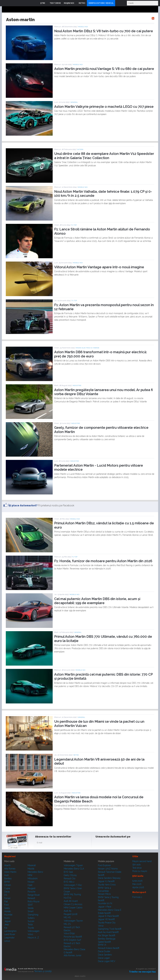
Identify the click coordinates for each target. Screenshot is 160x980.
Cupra (7, 888)
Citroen (8, 885)
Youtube (114, 843)
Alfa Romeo (10, 869)
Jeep (6, 924)
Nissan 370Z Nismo (108, 869)
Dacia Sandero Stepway (109, 878)
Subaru (31, 918)
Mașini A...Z (33, 938)
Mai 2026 (137, 884)
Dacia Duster (104, 951)
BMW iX (102, 945)
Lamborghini (10, 931)
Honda (7, 911)
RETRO (76, 755)
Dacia (7, 892)
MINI (30, 875)
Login (118, 3)
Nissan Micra (104, 894)
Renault (31, 898)
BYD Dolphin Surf (72, 940)
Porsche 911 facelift (73, 937)
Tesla (30, 924)
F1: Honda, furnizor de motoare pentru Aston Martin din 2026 (103, 561)
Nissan (31, 882)
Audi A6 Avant (71, 901)
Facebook (99, 843)
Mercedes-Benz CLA (74, 869)
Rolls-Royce (34, 901)
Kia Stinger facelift (107, 935)
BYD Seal (68, 872)
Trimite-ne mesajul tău (142, 972)
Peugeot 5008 (71, 914)
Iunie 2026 (137, 881)
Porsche (31, 892)
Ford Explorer (104, 865)
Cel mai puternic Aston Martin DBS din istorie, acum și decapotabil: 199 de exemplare (97, 601)
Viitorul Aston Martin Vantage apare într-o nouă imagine (99, 267)
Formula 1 (137, 897)
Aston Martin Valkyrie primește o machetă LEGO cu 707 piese (104, 107)
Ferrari (7, 898)
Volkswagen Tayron (73, 921)
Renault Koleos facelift (109, 948)
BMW (7, 882)
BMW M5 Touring (72, 894)
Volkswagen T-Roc (73, 885)
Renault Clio (70, 878)
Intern (80, 149)
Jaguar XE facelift (106, 919)
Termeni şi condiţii (43, 971)
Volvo (30, 934)
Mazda (31, 869)
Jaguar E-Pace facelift (108, 916)
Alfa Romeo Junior (73, 955)
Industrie (77, 386)
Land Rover (10, 934)
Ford (6, 905)
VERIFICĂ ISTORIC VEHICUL (101, 3)
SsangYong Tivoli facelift (110, 929)
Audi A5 (67, 911)
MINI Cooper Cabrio (73, 908)
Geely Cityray (70, 875)
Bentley (8, 878)
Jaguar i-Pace (105, 907)
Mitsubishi (33, 878)
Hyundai (8, 915)
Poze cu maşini (140, 871)
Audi (6, 875)
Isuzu (7, 918)
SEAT (30, 905)
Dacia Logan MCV (107, 961)
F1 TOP (74, 225)
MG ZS (67, 924)
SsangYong (33, 915)
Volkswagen (34, 931)
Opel (30, 885)
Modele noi (83, 27)
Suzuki (31, 921)
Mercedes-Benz (35, 872)
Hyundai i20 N (105, 903)
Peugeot (31, 888)
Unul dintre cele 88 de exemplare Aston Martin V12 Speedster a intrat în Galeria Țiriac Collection (104, 156)
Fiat (6, 901)
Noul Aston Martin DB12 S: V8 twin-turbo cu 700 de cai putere (104, 31)
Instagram (106, 843)
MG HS (67, 917)
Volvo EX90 (69, 933)
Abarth (7, 865)
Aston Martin (10, 872)
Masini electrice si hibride (87, 348)
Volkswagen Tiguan (73, 865)
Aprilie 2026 (138, 887)
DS (6, 895)
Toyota (31, 928)
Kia (6, 928)
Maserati (32, 865)
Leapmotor (9, 938)
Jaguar (7, 921)
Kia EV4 (67, 898)
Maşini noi (10, 856)
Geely (7, 908)
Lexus (7, 941)
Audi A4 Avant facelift (108, 932)
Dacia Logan (104, 958)
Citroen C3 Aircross (73, 904)
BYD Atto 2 (69, 882)
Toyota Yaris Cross (107, 885)
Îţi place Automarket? (23, 505)
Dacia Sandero (105, 955)
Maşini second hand (142, 861)
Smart (31, 911)
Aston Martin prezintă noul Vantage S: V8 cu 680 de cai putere (104, 69)
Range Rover (34, 895)
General (74, 102)
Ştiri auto (136, 865)
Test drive (137, 868)
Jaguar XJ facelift (106, 881)
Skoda (31, 908)
